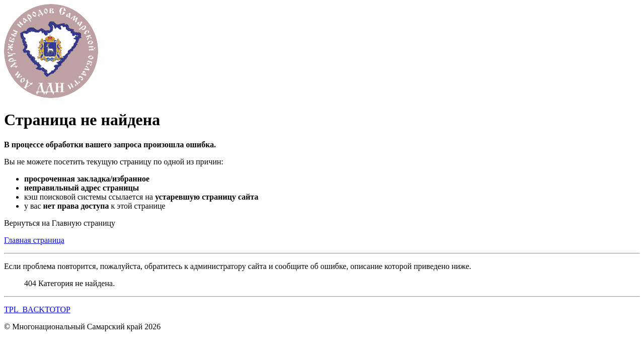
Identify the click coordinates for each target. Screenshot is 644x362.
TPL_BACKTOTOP (37, 309)
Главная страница (34, 240)
